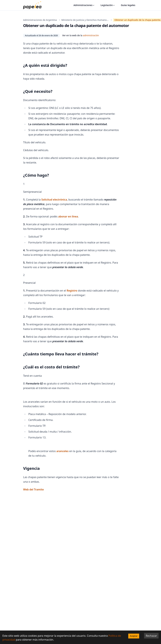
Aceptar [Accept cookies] (134, 636)
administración (91, 35)
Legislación (108, 5)
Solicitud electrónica (54, 200)
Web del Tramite (33, 489)
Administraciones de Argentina (40, 20)
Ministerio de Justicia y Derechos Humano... (85, 20)
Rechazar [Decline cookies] (151, 636)
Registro (72, 291)
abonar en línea (68, 216)
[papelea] (34, 5)
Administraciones (84, 5)
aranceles (62, 451)
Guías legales (128, 5)
